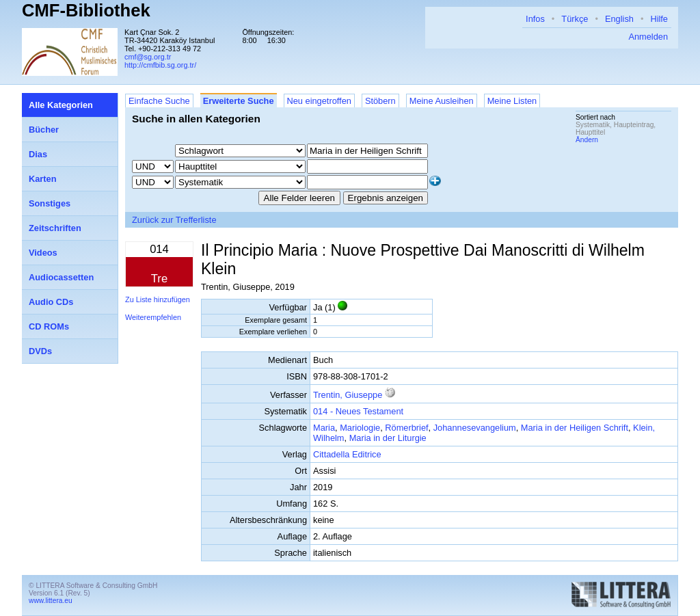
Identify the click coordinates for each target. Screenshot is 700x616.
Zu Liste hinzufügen (158, 299)
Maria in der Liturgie (388, 438)
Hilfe (659, 19)
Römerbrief (406, 428)
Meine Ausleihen (442, 101)
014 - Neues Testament (358, 411)
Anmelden (648, 37)
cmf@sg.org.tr (148, 57)
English (619, 19)
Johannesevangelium (475, 428)
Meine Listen (512, 101)
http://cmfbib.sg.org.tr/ (160, 65)
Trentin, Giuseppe (348, 395)
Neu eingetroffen (319, 101)
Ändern (587, 140)
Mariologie (360, 428)
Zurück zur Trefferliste (174, 220)
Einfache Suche (159, 101)
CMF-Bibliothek (86, 10)
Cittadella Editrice (347, 454)
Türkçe (575, 19)
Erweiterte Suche (239, 101)
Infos (535, 19)
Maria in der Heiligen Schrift (575, 428)
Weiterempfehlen (153, 317)
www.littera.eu (51, 601)
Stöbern (380, 101)
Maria (324, 428)
